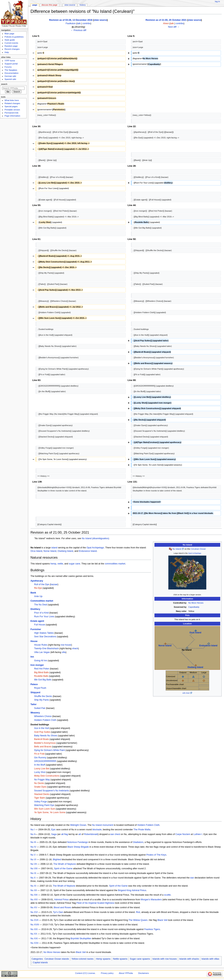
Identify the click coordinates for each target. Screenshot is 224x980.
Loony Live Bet (42, 769)
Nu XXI (34, 939)
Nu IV (33, 847)
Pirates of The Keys (156, 855)
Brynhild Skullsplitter (81, 939)
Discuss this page (49, 5)
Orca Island (195, 633)
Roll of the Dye (42, 584)
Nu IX (33, 873)
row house (66, 645)
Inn (32, 657)
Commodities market (42, 601)
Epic (54, 830)
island (54, 548)
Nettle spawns (120, 959)
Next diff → (174, 27)
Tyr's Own (58, 912)
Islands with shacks (189, 959)
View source (70, 5)
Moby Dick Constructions (47, 776)
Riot (138, 912)
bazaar (54, 584)
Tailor (34, 704)
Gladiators (138, 842)
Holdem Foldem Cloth (45, 720)
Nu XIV (34, 900)
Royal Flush (40, 688)
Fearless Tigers (152, 929)
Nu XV (34, 907)
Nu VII (34, 864)
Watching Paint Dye (44, 805)
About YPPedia (126, 973)
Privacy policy (107, 973)
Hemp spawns (103, 959)
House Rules (41, 645)
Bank (33, 593)
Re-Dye (38, 588)
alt (80, 834)
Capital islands (40, 963)
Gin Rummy (40, 758)
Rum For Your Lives (44, 617)
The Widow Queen (138, 920)
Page (35, 5)
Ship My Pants (42, 700)
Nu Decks (39, 783)
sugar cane (75, 564)
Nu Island (177, 549)
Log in (217, 1)
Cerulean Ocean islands (57, 959)
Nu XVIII (35, 925)
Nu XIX (34, 929)
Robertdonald (91, 834)
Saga (54, 834)
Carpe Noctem (183, 834)
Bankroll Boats (42, 739)
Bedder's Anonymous (45, 743)
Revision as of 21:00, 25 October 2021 (166, 20)
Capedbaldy (194, 607)
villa (64, 652)
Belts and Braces (43, 747)
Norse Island (165, 646)
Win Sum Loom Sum (45, 809)
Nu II (33, 834)
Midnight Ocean (78, 825)
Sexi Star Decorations (45, 637)
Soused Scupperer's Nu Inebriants (52, 791)
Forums (8, 67)
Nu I (33, 830)
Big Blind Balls (41, 672)
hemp (53, 564)
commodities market (115, 564)
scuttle (167, 895)
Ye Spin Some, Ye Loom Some (50, 812)
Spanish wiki (10, 79)
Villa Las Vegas (42, 652)
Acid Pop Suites (42, 732)
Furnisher (36, 629)
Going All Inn (41, 661)
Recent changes (12, 49)
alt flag (65, 834)
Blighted (57, 860)
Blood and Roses (62, 907)
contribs (86, 23)
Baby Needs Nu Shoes (46, 736)
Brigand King (125, 890)
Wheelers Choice (43, 716)
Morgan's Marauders (151, 900)
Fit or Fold (39, 754)
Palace (34, 684)
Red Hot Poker (42, 669)
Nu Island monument (103, 825)
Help (7, 52)
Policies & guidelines (14, 37)
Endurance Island (208, 646)
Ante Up (38, 596)
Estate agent (37, 621)
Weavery (35, 713)
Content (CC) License (85, 973)
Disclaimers (144, 973)
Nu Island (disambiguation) (95, 538)
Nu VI (33, 860)
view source (101, 20)
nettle (60, 564)
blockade (97, 830)
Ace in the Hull (42, 728)
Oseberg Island (195, 667)
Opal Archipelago (195, 553)
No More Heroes (196, 603)
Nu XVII (35, 920)
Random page (11, 46)
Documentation (11, 73)
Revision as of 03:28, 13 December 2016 (71, 20)
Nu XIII (34, 895)
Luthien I (198, 834)
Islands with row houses (165, 959)
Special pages (11, 106)
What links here (12, 100)
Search (4, 84)
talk (79, 23)
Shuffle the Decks (43, 696)
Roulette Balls (41, 676)
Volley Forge (41, 802)
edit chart (186, 693)
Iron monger (37, 665)
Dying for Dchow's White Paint (49, 750)
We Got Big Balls (43, 680)
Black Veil (162, 920)
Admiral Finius (139, 890)
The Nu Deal (41, 605)
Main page (9, 34)
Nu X (33, 878)
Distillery (35, 609)
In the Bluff (40, 765)
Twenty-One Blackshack (46, 648)
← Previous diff (78, 30)
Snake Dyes (40, 787)
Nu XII (34, 890)
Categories (37, 959)
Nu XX (34, 934)
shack (75, 648)
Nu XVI (34, 912)
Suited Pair (40, 708)
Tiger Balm (40, 798)
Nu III (33, 842)
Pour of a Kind (41, 613)
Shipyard (35, 692)
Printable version (12, 110)
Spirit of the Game (63, 869)
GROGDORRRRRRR (45, 761)
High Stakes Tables (44, 633)
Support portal (11, 64)
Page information (12, 116)
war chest (115, 834)
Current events (11, 43)
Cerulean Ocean (198, 549)
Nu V (33, 855)
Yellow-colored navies (82, 959)
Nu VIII (34, 869)
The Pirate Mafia (142, 830)
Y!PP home (10, 61)
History (83, 5)
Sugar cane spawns (140, 959)
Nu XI (33, 886)
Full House (40, 625)
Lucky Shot (40, 772)
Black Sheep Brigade (78, 847)
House (34, 641)
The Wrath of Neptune (65, 864)
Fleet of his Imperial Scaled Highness (95, 903)
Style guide (10, 40)
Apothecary (37, 581)
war (192, 878)
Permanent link (11, 113)
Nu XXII (35, 943)
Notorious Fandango (78, 842)
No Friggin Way (42, 780)
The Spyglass (11, 70)
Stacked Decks (42, 794)
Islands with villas (210, 959)
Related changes (12, 103)
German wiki (10, 76)
